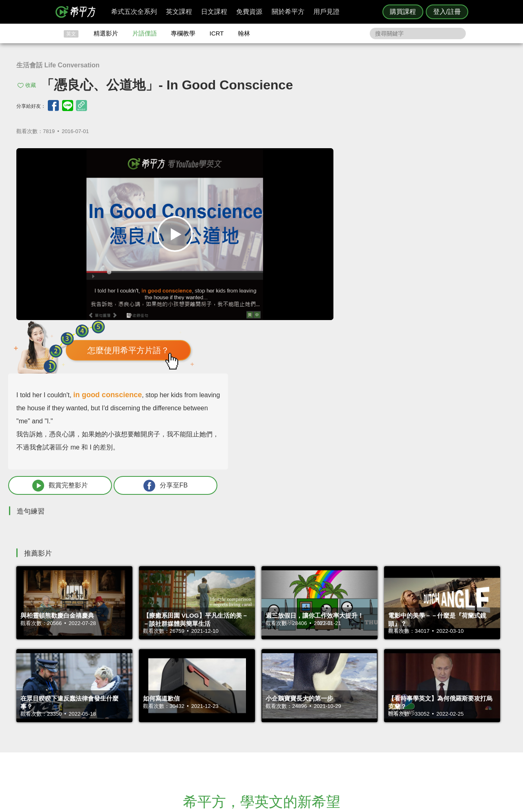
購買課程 (403, 12)
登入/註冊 (447, 12)
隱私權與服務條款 (360, 706)
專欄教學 (183, 33)
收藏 (31, 85)
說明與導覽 (352, 713)
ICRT (217, 33)
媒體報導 (311, 728)
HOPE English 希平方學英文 (192, 657)
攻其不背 (271, 706)
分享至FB (452, 306)
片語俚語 (145, 33)
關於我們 (311, 720)
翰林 (244, 33)
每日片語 (271, 720)
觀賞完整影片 (365, 306)
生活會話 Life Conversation (58, 65)
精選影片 (106, 33)
